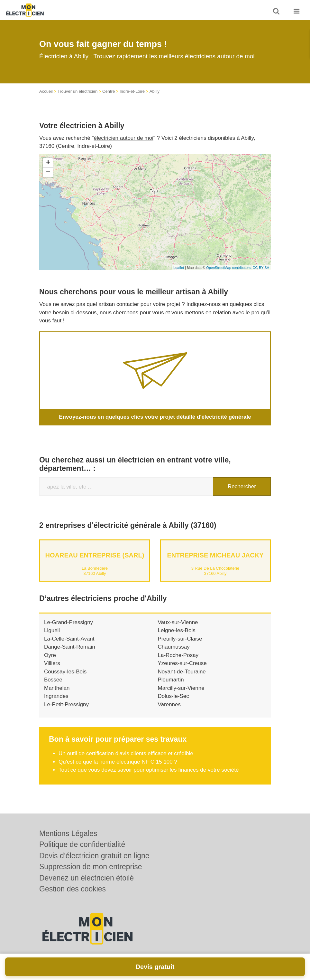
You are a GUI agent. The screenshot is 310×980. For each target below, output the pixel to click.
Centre (109, 91)
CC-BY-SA (261, 268)
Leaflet (179, 268)
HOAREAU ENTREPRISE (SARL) (95, 555)
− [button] (48, 173)
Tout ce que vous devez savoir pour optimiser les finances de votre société (149, 770)
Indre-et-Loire (132, 91)
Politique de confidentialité (82, 844)
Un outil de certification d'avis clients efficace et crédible (126, 753)
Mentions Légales (68, 833)
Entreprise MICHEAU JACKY (215, 555)
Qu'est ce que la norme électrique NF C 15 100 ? (118, 762)
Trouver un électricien (78, 91)
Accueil (46, 91)
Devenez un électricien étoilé (87, 878)
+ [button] (48, 163)
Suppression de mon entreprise (91, 867)
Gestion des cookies (73, 889)
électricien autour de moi (124, 138)
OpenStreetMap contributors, (229, 268)
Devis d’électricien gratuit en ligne (94, 856)
